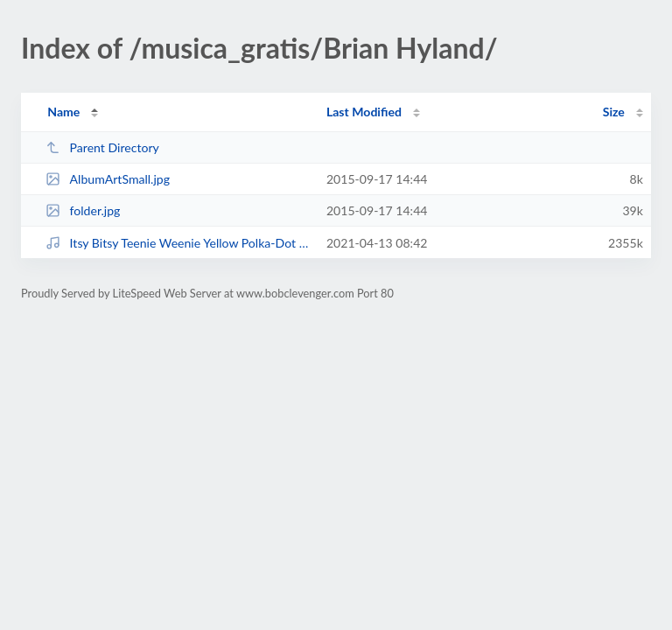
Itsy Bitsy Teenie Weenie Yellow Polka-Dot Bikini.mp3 (178, 243)
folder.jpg (83, 210)
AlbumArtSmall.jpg (108, 179)
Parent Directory (102, 147)
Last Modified (364, 112)
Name (63, 112)
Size (614, 112)
